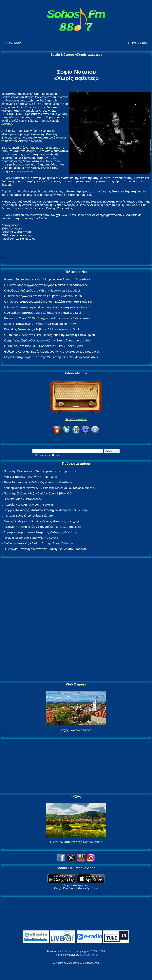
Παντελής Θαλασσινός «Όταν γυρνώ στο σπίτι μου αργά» (41, 471)
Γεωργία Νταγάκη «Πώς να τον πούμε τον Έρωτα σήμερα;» (43, 527)
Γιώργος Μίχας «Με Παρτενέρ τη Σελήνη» (31, 538)
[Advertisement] (76, 620)
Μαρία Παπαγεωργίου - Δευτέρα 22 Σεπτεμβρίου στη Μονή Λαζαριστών (51, 357)
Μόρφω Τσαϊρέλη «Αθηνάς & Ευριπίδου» (31, 477)
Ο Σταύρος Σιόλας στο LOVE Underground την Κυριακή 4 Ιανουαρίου (49, 335)
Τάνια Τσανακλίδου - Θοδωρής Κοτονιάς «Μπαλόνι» (38, 482)
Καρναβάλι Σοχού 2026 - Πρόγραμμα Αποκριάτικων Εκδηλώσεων (47, 318)
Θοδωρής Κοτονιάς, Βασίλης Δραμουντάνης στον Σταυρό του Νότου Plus (52, 351)
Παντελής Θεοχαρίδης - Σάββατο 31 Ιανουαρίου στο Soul (41, 329)
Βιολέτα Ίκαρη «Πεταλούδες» (23, 499)
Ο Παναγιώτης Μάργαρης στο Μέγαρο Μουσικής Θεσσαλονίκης (46, 285)
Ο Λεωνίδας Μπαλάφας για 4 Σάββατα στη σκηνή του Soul (43, 313)
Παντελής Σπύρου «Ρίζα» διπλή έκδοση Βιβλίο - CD (38, 493)
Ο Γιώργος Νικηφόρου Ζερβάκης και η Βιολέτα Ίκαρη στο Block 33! (48, 302)
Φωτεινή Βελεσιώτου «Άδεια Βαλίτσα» (29, 516)
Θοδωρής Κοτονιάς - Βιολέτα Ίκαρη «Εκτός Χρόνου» (38, 543)
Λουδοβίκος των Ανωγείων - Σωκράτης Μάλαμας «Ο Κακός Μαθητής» (49, 488)
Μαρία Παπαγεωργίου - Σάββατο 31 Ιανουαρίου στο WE (41, 324)
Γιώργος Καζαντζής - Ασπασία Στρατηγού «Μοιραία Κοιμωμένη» (46, 510)
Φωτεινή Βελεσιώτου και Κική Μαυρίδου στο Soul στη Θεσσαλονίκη (48, 279)
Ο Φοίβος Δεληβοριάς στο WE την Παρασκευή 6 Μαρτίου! (42, 290)
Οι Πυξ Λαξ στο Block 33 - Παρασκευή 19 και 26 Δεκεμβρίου (44, 346)
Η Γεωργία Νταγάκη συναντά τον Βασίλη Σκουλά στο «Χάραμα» (46, 549)
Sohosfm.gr (69, 951)
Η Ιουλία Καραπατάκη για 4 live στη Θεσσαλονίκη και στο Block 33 (48, 307)
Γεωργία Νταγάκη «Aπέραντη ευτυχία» (29, 504)
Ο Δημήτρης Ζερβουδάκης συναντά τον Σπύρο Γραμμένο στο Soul (48, 340)
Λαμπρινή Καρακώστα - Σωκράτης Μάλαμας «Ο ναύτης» (41, 532)
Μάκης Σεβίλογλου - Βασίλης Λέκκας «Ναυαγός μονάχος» (42, 521)
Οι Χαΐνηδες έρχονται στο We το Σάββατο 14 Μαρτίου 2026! (43, 296)
